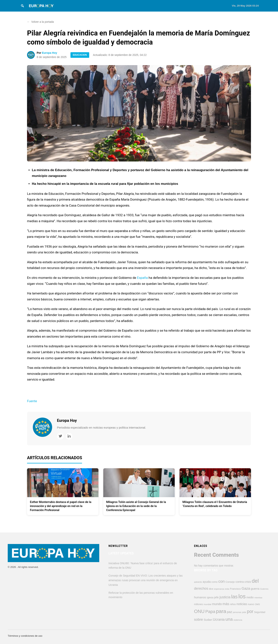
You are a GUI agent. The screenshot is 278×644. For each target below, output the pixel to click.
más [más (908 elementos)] (226, 604)
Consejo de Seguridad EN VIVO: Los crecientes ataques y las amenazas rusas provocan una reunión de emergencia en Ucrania (146, 580)
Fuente (32, 401)
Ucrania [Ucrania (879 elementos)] (219, 620)
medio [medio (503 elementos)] (250, 597)
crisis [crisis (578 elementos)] (248, 582)
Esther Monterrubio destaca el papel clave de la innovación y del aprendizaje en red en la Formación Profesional (61, 506)
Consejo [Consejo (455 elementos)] (230, 582)
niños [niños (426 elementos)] (233, 604)
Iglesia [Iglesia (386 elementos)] (210, 598)
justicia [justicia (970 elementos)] (225, 597)
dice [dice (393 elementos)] (211, 589)
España (142, 278)
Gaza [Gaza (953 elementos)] (246, 588)
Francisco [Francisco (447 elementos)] (235, 589)
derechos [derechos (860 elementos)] (201, 589)
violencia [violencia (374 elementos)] (238, 620)
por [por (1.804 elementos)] (250, 611)
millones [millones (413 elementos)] (198, 604)
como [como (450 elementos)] (214, 582)
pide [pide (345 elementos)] (244, 612)
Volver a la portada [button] (40, 22)
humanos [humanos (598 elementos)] (200, 597)
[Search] (22, 6)
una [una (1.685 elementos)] (229, 619)
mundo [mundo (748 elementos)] (217, 604)
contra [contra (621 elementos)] (240, 582)
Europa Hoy (50, 53)
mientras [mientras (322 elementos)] (258, 598)
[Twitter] (60, 436)
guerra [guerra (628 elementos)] (255, 589)
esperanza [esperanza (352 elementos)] (219, 589)
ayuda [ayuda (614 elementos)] (207, 582)
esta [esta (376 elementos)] (227, 589)
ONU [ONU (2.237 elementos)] (199, 611)
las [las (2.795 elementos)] (234, 597)
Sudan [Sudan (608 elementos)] (208, 620)
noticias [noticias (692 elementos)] (242, 604)
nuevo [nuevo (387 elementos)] (251, 604)
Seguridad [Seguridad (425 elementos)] (260, 612)
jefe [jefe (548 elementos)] (217, 597)
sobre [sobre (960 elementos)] (198, 619)
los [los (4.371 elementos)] (242, 596)
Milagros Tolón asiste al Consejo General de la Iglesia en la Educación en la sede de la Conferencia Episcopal (136, 506)
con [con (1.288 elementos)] (222, 581)
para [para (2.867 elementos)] (221, 611)
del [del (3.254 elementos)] (255, 581)
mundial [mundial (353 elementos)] (208, 604)
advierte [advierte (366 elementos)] (198, 582)
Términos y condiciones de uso (25, 636)
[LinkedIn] (69, 436)
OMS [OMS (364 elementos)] (257, 604)
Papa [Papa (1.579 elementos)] (210, 612)
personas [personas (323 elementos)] (237, 612)
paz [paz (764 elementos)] (229, 612)
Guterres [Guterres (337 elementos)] (264, 589)
